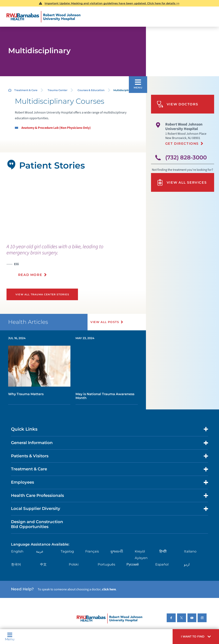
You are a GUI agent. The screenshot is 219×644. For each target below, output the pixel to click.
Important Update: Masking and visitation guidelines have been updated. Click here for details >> (112, 3)
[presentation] (68, 263)
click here (109, 589)
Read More (30, 275)
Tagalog (67, 551)
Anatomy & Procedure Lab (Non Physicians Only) (56, 128)
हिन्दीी (163, 551)
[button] (196, 637)
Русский (132, 564)
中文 (43, 564)
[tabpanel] (73, 207)
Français (92, 551)
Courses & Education (91, 90)
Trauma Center (57, 90)
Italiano (190, 551)
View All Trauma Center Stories (42, 294)
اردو (187, 564)
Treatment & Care (26, 90)
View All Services (182, 182)
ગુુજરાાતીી (117, 551)
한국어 (16, 564)
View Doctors (177, 104)
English (17, 551)
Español (162, 564)
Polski (74, 564)
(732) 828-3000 (186, 157)
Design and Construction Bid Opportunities (37, 524)
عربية (40, 551)
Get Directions (182, 143)
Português (106, 564)
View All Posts (105, 322)
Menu (10, 636)
